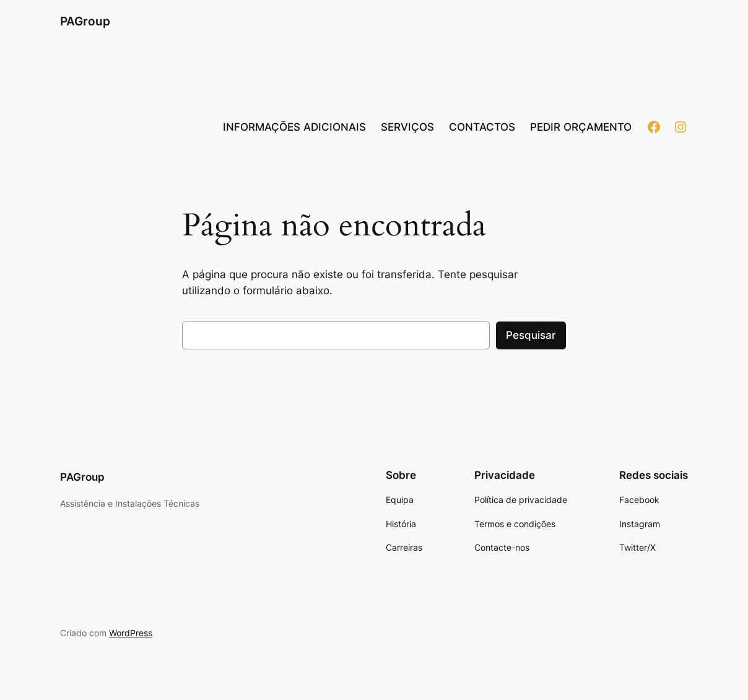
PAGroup (85, 21)
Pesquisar (531, 335)
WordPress (131, 633)
